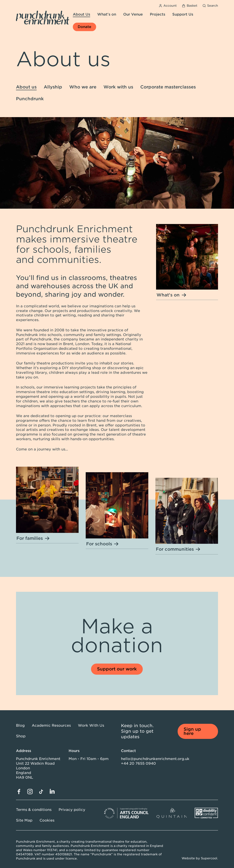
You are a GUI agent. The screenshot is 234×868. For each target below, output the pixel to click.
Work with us (118, 87)
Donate (84, 27)
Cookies (47, 820)
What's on (107, 14)
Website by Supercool (199, 858)
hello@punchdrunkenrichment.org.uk (155, 759)
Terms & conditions (34, 810)
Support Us (183, 14)
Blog (20, 725)
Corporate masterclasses (168, 87)
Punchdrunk (30, 99)
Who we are (83, 87)
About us (26, 87)
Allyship (53, 87)
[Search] (210, 6)
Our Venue (133, 14)
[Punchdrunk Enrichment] (43, 17)
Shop (21, 736)
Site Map (24, 820)
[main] (117, 365)
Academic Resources (51, 725)
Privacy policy (72, 810)
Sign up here (192, 731)
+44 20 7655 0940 (138, 763)
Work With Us (91, 725)
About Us (81, 14)
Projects (158, 14)
